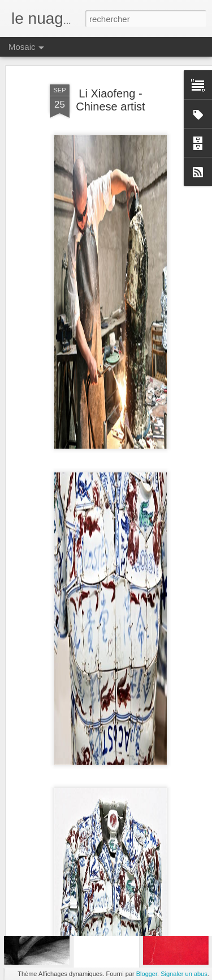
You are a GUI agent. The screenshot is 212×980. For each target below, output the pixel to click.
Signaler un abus (184, 974)
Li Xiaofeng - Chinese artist (110, 65)
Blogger (147, 974)
